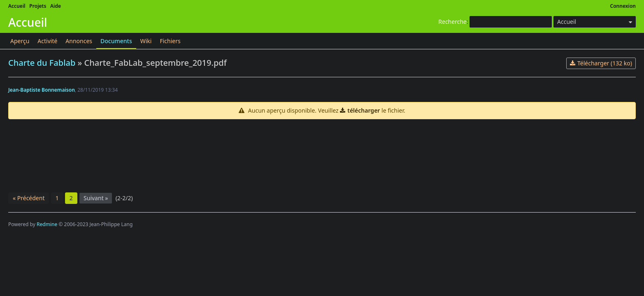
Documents (116, 41)
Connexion (623, 6)
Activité (47, 41)
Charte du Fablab (42, 63)
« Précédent (29, 198)
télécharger (364, 110)
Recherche (452, 22)
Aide (56, 6)
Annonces (79, 41)
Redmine (47, 224)
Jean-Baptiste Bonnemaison (42, 90)
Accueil (17, 6)
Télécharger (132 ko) (605, 63)
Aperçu (20, 41)
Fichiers (170, 41)
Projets (38, 6)
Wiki (146, 41)
